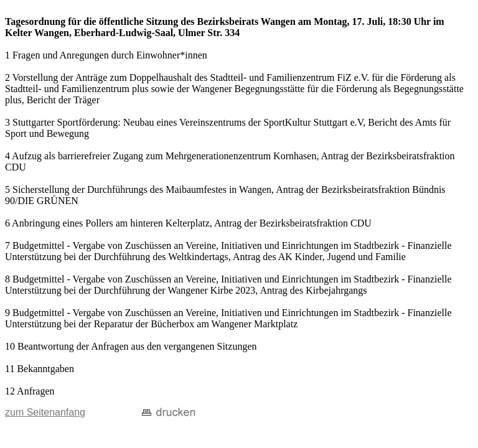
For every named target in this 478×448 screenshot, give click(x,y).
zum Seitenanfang (45, 412)
